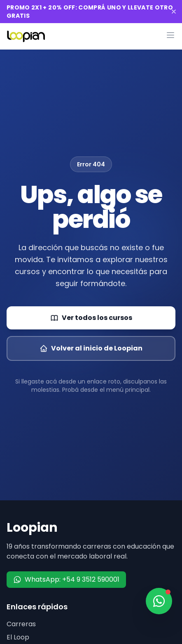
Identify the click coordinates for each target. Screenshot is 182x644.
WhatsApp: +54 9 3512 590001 (66, 579)
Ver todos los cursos (91, 318)
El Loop (18, 637)
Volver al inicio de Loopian (91, 348)
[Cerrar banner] (174, 12)
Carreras (21, 624)
